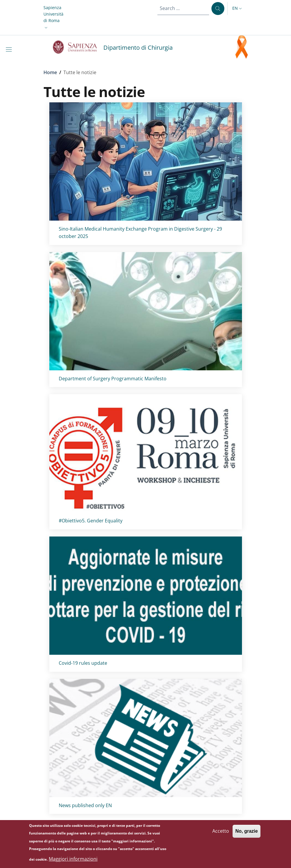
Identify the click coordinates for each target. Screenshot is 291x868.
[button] (53, 18)
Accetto (221, 834)
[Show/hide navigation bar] (10, 49)
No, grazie (246, 834)
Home (50, 72)
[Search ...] (218, 9)
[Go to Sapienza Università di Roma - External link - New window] (78, 47)
